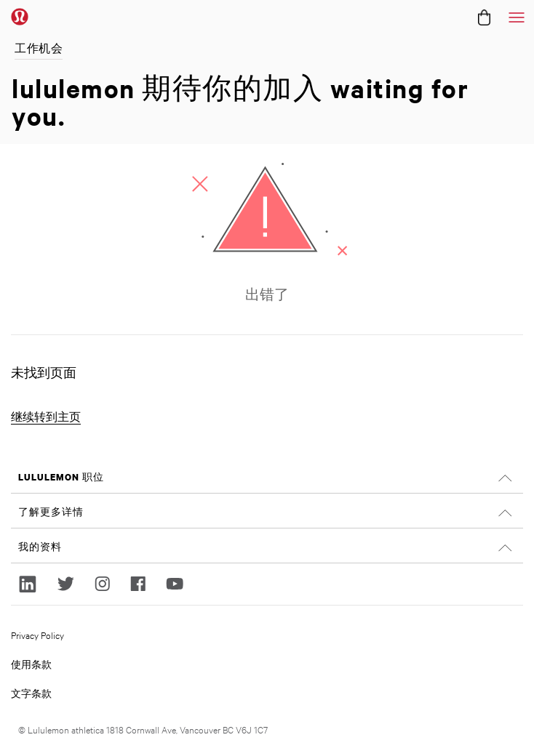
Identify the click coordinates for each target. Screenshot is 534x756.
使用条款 (31, 664)
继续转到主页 (46, 417)
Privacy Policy (37, 635)
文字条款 (31, 693)
